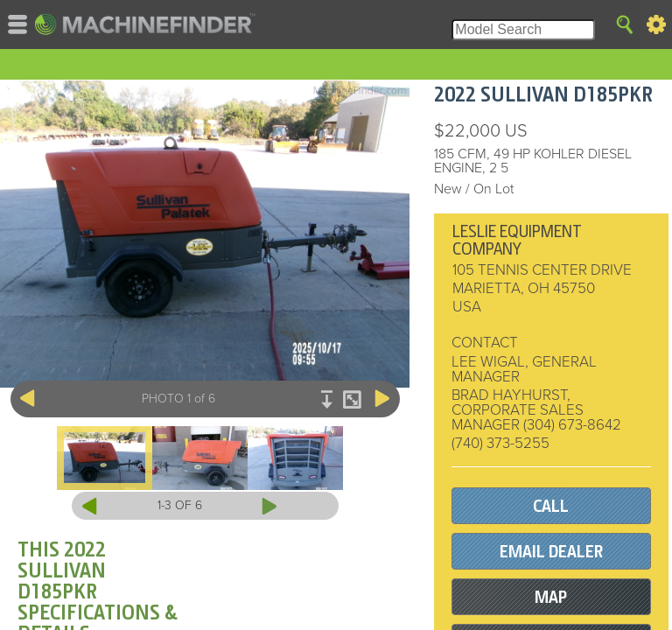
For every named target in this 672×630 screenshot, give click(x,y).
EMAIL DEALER (551, 552)
